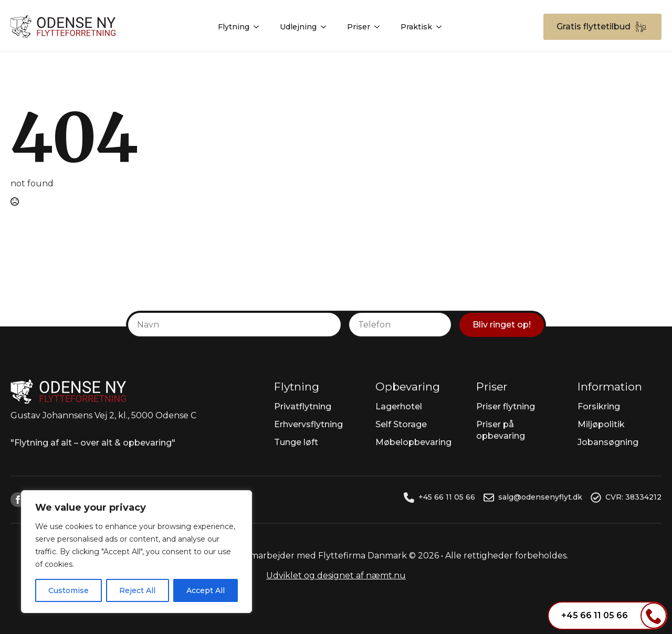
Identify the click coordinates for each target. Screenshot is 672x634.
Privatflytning (303, 406)
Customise (69, 590)
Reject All (137, 590)
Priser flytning (506, 406)
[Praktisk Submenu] (442, 25)
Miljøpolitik (601, 424)
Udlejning (298, 25)
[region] (136, 552)
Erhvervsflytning (308, 424)
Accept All (206, 590)
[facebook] (18, 500)
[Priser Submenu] (380, 25)
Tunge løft (296, 442)
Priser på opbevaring (501, 430)
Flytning (234, 25)
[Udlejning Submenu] (327, 25)
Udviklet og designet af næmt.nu (336, 575)
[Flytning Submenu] (259, 25)
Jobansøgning (608, 442)
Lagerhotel (399, 406)
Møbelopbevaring (413, 442)
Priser (359, 25)
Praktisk (416, 25)
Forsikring (599, 406)
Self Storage (401, 424)
